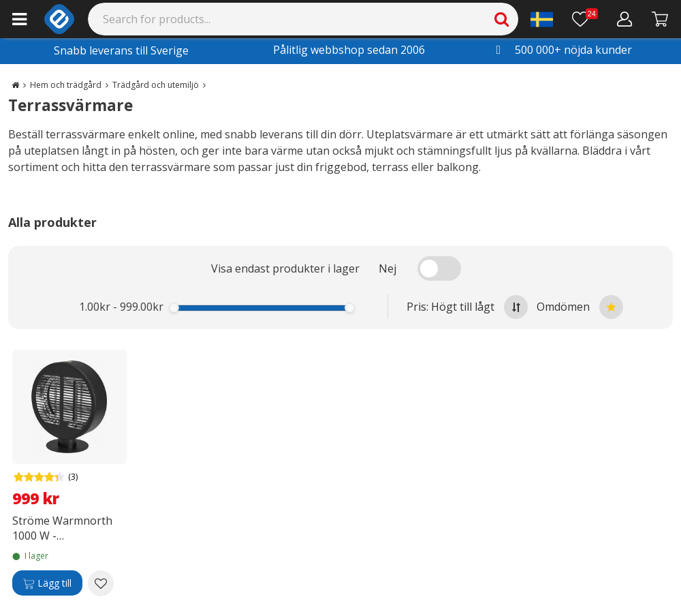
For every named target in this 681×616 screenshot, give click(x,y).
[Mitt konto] (625, 19)
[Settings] (542, 19)
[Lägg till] (47, 583)
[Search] (303, 19)
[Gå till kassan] (660, 19)
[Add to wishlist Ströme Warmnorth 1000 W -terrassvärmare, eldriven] (101, 583)
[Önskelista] (585, 19)
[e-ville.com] (59, 19)
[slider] (174, 308)
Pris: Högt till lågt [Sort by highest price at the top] (467, 307)
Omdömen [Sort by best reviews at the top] (580, 307)
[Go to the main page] (15, 85)
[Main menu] (19, 19)
